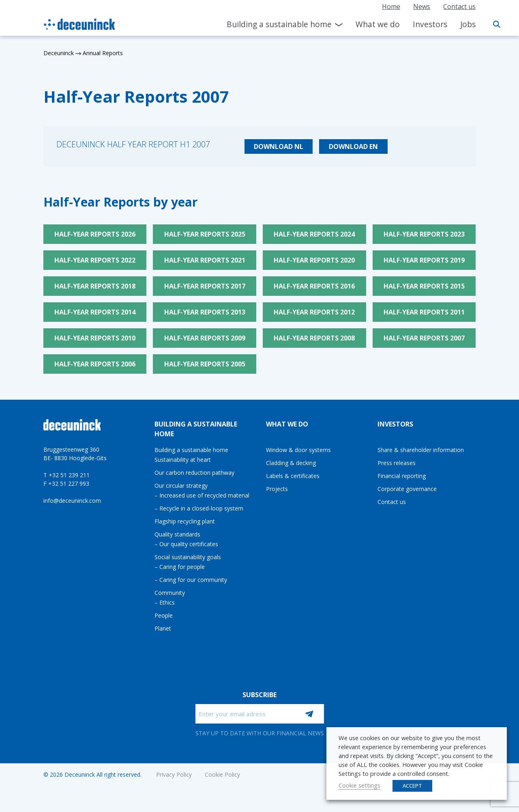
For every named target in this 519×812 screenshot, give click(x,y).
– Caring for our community (191, 580)
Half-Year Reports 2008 (314, 338)
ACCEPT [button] (412, 786)
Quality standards (177, 534)
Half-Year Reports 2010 (95, 338)
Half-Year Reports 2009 (205, 338)
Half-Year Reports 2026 (95, 234)
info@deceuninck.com (72, 501)
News (422, 6)
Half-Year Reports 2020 (314, 260)
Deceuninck (59, 53)
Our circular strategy (181, 486)
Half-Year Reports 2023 (424, 234)
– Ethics (165, 602)
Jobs (468, 24)
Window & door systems (298, 450)
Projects (277, 489)
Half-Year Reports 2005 (205, 364)
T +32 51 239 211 (66, 475)
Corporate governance (407, 489)
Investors (430, 24)
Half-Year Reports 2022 (95, 260)
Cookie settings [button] (359, 785)
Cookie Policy (222, 774)
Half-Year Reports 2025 (205, 234)
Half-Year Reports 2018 (95, 286)
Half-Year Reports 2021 (205, 260)
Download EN (353, 146)
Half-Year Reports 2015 (424, 286)
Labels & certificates (293, 476)
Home (391, 6)
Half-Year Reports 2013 (205, 312)
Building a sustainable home (279, 24)
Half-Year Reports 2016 (314, 286)
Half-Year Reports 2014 (95, 312)
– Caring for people (180, 567)
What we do (378, 24)
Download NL (279, 146)
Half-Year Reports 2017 (205, 286)
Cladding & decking (291, 463)
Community (170, 593)
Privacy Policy (174, 774)
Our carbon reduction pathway (194, 473)
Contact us (459, 6)
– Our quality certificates (186, 544)
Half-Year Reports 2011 (424, 312)
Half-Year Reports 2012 (314, 312)
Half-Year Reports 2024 (314, 234)
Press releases (397, 463)
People (164, 615)
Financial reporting (402, 476)
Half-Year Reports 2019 (424, 260)
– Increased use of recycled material (202, 495)
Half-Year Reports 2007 (424, 338)
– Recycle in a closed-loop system (199, 508)
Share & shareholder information (421, 450)
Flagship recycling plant (185, 521)
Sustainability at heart (183, 460)
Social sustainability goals (188, 557)
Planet (163, 628)
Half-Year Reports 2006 (95, 364)
